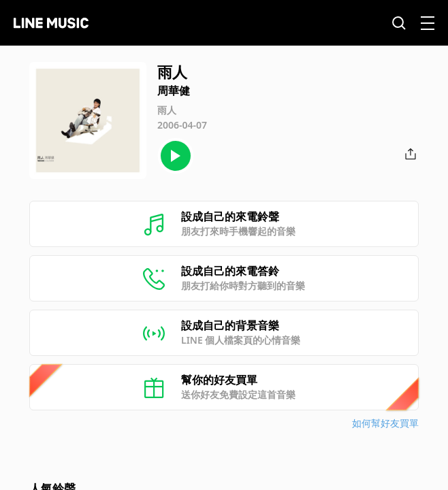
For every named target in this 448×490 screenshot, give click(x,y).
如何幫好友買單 (385, 423)
